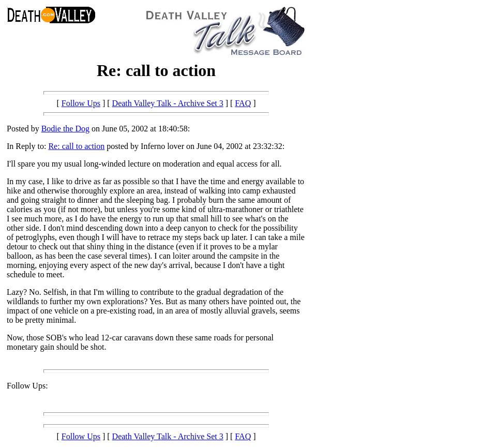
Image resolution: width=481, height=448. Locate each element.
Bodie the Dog (65, 129)
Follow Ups (81, 103)
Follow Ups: (27, 386)
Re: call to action (76, 146)
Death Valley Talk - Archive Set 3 (168, 103)
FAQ (243, 103)
